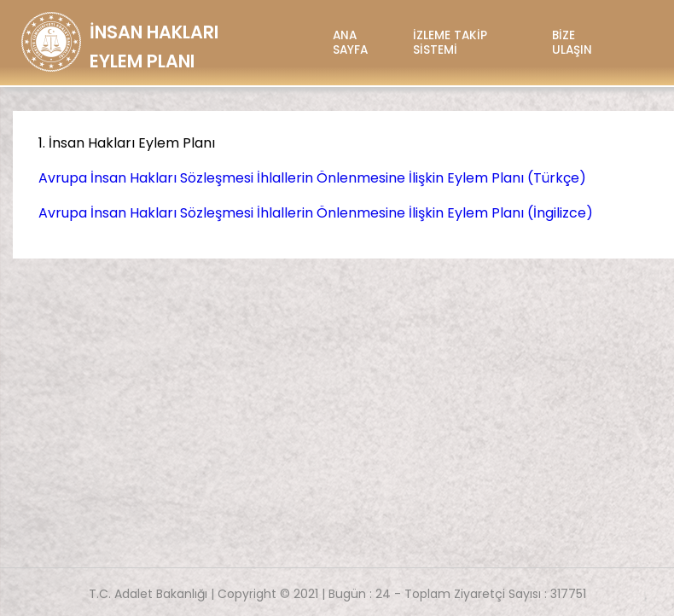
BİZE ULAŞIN (572, 43)
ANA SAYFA (350, 43)
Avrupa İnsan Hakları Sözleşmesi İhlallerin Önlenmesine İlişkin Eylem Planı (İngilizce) (316, 213)
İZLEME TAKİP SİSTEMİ (450, 43)
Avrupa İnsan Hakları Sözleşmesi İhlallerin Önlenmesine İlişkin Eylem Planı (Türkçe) (312, 178)
